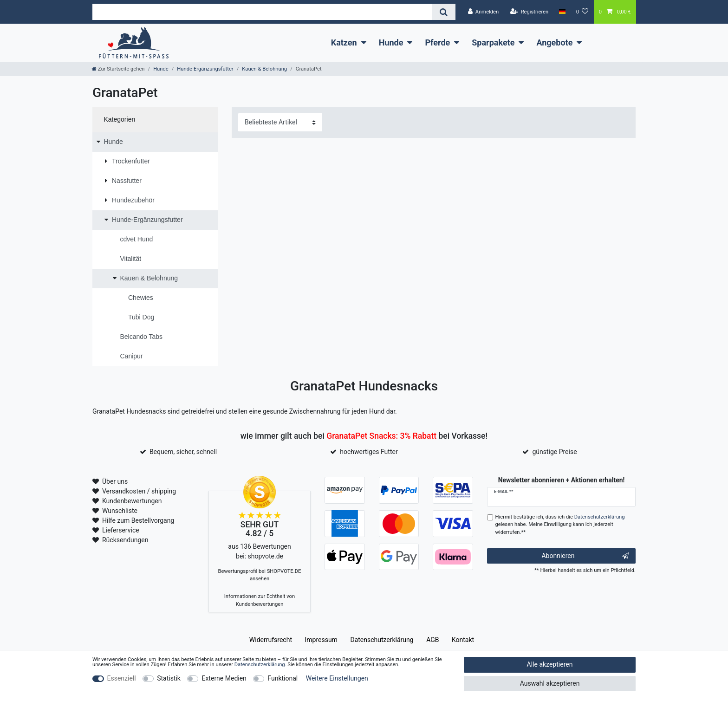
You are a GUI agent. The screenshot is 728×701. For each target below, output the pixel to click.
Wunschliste (120, 511)
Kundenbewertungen (132, 501)
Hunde (391, 42)
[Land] (562, 12)
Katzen (344, 42)
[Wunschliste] (582, 12)
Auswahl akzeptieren (550, 683)
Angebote (554, 42)
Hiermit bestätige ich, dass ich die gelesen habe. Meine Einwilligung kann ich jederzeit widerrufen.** (560, 525)
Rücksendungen (125, 540)
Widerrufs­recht (271, 640)
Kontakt (463, 640)
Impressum (321, 640)
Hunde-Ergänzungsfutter (205, 69)
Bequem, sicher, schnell (183, 452)
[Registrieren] (529, 12)
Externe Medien (224, 678)
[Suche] (444, 12)
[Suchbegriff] (262, 12)
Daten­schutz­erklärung (382, 640)
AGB (432, 640)
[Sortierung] (280, 122)
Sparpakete (493, 42)
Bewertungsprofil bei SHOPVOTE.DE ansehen (260, 575)
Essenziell (122, 678)
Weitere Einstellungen (337, 678)
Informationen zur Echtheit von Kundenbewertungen (260, 600)
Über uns (115, 481)
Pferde (437, 42)
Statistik (169, 678)
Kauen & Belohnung (264, 69)
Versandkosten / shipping (139, 491)
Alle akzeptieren (550, 664)
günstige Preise (554, 452)
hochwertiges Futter (369, 452)
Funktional (283, 678)
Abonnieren (585, 556)
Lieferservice (121, 530)
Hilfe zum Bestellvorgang (138, 520)
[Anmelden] (483, 12)
